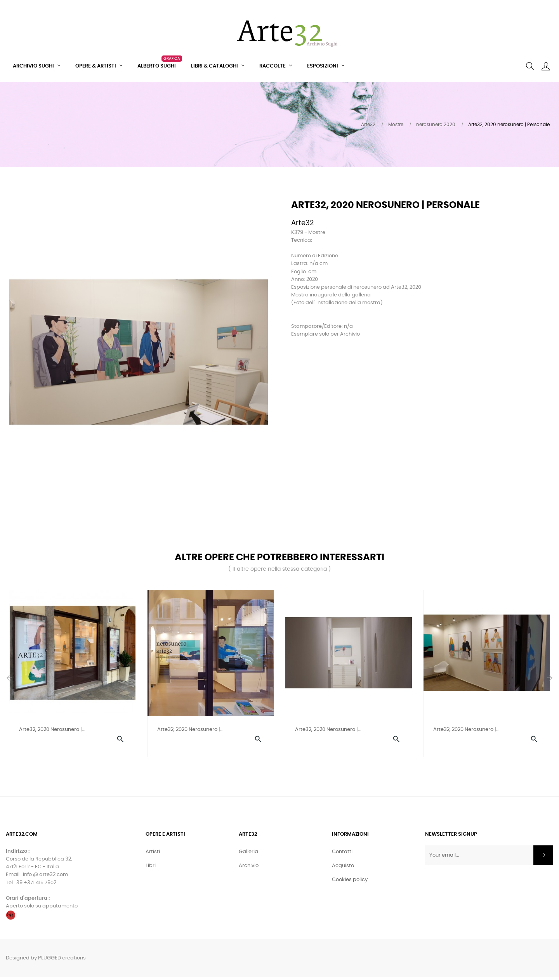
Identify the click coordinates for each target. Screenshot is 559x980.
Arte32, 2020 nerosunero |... (52, 730)
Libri (151, 869)
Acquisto (343, 869)
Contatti (342, 855)
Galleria (248, 855)
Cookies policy (350, 883)
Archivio (249, 869)
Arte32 (302, 223)
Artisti (153, 855)
